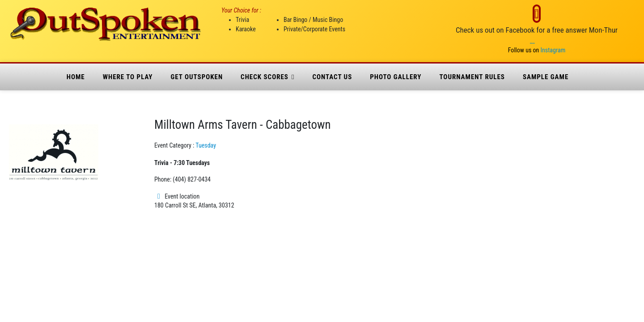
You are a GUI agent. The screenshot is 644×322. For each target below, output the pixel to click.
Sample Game (546, 77)
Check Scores (265, 77)
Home (76, 77)
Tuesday (206, 145)
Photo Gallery (396, 77)
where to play (128, 77)
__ (532, 41)
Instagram (553, 50)
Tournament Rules (472, 77)
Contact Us (332, 77)
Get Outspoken (197, 77)
